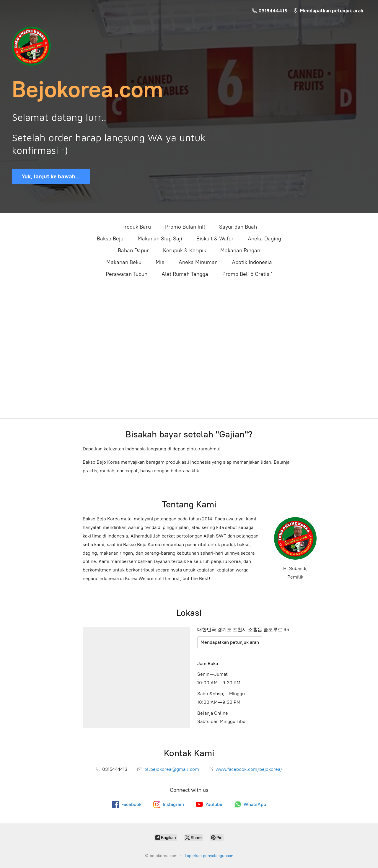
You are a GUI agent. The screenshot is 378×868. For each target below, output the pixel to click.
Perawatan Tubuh (127, 274)
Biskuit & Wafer (215, 239)
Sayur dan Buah (238, 227)
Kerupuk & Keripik (185, 250)
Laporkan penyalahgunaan (209, 856)
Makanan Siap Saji (160, 239)
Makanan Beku (124, 262)
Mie (160, 262)
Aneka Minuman (198, 262)
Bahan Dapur (133, 250)
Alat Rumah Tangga (185, 274)
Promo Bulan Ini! (185, 227)
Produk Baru (136, 227)
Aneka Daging (264, 239)
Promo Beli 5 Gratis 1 (247, 274)
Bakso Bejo (110, 239)
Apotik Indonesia (252, 262)
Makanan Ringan (240, 250)
